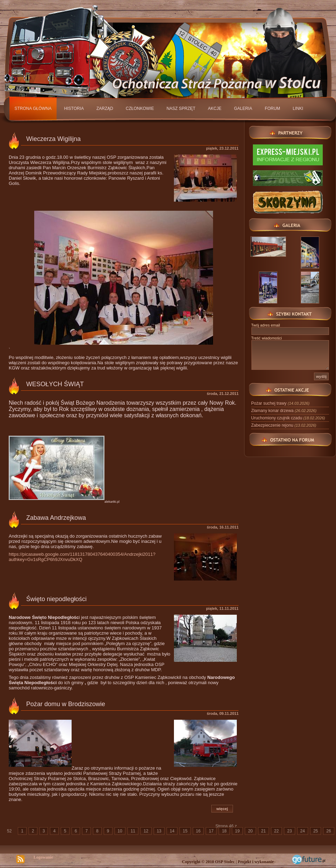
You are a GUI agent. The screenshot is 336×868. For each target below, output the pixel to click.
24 (303, 831)
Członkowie (140, 108)
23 (289, 831)
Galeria (243, 108)
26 (328, 831)
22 (276, 831)
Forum (272, 108)
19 (237, 831)
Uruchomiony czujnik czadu (288, 418)
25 (316, 831)
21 (264, 831)
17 (211, 831)
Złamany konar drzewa (284, 411)
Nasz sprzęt (181, 108)
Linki (298, 108)
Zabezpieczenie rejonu (284, 425)
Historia (74, 108)
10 (120, 831)
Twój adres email (266, 325)
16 (198, 831)
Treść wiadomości (266, 338)
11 (133, 831)
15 (185, 831)
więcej (222, 809)
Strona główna (33, 108)
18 (224, 831)
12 (146, 831)
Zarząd (105, 108)
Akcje (215, 108)
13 (159, 831)
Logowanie (43, 857)
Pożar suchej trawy (280, 403)
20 (250, 831)
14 (172, 831)
